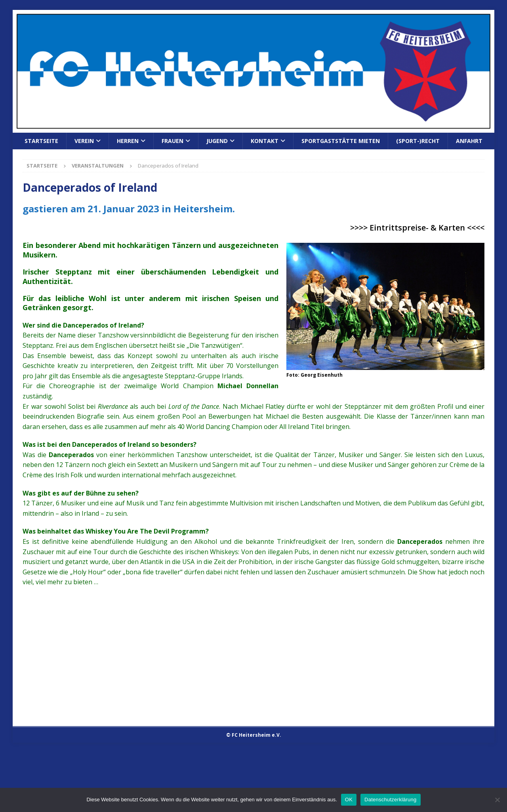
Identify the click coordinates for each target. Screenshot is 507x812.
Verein (84, 141)
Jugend (217, 141)
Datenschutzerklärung (390, 800)
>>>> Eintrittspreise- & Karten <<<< (417, 228)
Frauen (172, 141)
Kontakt (265, 141)
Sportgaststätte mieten (341, 141)
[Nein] (497, 800)
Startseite (41, 141)
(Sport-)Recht (418, 141)
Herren (128, 141)
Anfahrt (469, 141)
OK (349, 800)
